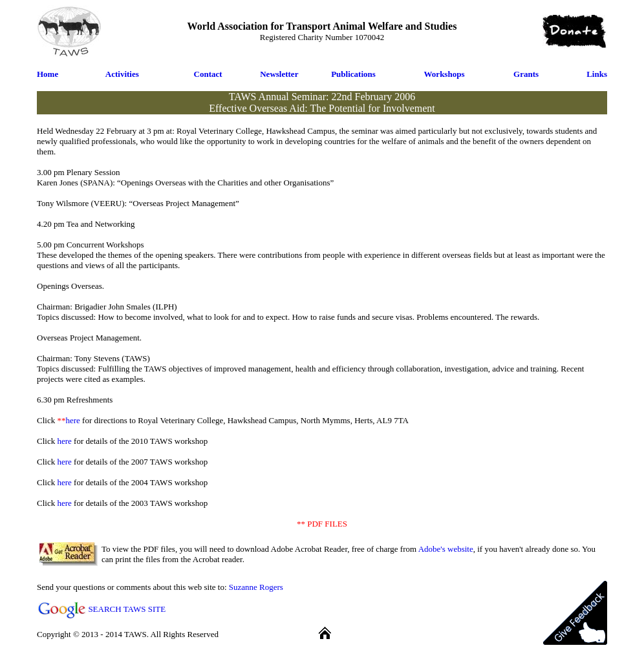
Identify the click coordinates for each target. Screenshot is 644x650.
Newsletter (279, 74)
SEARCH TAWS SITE (127, 609)
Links (597, 74)
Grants (526, 74)
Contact (208, 74)
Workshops (445, 74)
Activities (122, 74)
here (72, 420)
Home (48, 74)
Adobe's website (446, 549)
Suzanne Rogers (256, 587)
